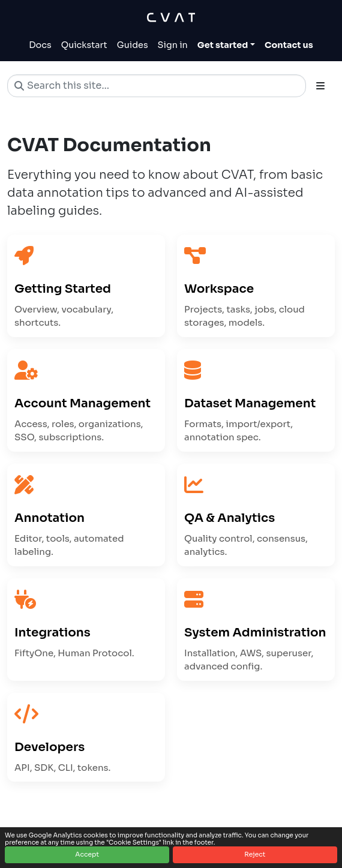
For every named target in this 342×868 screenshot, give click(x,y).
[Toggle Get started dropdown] (226, 46)
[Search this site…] (157, 86)
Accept (87, 855)
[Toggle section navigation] (320, 86)
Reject (255, 855)
